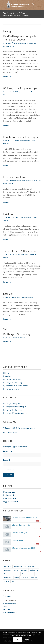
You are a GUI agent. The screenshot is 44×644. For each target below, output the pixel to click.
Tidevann (7, 596)
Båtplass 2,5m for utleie (21, 525)
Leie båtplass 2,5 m (19, 540)
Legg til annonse (11, 501)
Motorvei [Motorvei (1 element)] (31, 574)
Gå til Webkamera (10, 432)
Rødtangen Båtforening (22, 141)
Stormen (8, 294)
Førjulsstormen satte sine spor (21, 137)
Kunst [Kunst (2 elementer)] (6, 574)
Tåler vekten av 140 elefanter (20, 251)
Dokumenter (9, 492)
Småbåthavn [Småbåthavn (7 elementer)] (24, 578)
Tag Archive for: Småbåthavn (15, 13)
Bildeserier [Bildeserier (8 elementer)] (8, 566)
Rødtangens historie (28, 43)
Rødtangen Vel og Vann (12, 379)
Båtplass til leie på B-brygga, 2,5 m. (25, 517)
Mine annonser (10, 498)
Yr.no (5, 606)
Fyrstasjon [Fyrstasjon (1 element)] (8, 570)
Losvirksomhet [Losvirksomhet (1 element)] (15, 574)
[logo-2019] (18, 5)
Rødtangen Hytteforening (14, 407)
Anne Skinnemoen (9, 46)
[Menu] (37, 5)
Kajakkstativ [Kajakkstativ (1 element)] (24, 570)
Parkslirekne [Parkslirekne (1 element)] (8, 578)
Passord (7, 460)
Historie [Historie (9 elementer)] (15, 570)
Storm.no (7, 609)
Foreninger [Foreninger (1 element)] (32, 566)
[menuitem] (32, 5)
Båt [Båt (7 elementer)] (25, 566)
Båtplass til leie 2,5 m (20, 533)
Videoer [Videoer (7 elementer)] (7, 581)
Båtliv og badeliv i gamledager (20, 88)
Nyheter (7, 373)
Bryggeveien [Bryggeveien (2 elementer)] (18, 566)
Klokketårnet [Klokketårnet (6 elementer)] (34, 570)
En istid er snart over (15, 177)
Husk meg (9, 470)
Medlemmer (9, 495)
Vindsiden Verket (10, 604)
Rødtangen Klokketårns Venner (15, 386)
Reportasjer (17, 43)
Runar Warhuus (8, 184)
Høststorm (10, 214)
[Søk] (32, 5)
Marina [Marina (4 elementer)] (24, 574)
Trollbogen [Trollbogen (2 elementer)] (34, 578)
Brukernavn (8, 451)
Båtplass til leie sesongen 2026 (24, 548)
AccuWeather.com (10, 612)
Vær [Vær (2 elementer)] (13, 581)
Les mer (7, 77)
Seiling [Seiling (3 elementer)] (16, 578)
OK (17, 639)
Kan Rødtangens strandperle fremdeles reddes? (20, 38)
